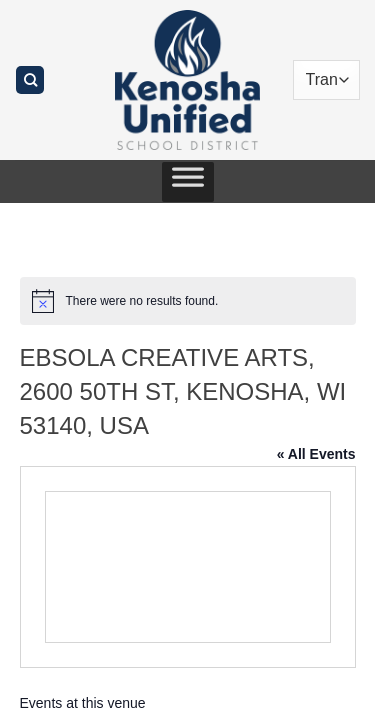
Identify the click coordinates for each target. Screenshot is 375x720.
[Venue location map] (188, 567)
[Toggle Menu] (188, 182)
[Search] (30, 80)
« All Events (316, 454)
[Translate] (327, 80)
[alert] (188, 301)
